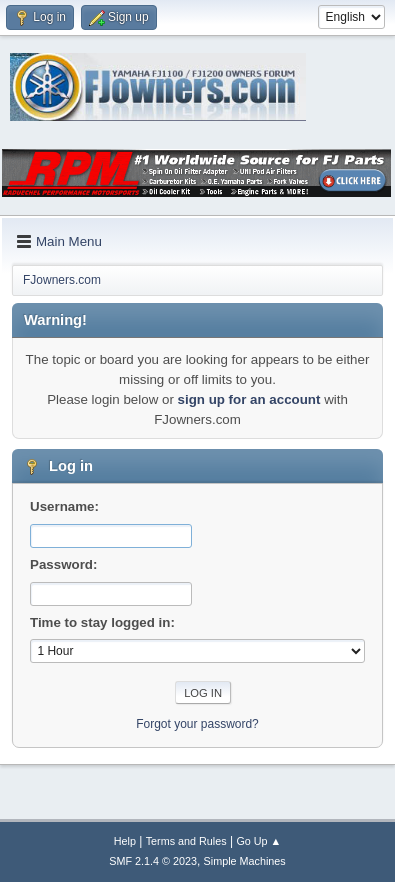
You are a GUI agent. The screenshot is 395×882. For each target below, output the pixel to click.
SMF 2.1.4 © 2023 (153, 861)
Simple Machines (245, 861)
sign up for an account (249, 399)
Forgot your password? (197, 724)
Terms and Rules (186, 841)
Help (125, 841)
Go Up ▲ (258, 841)
